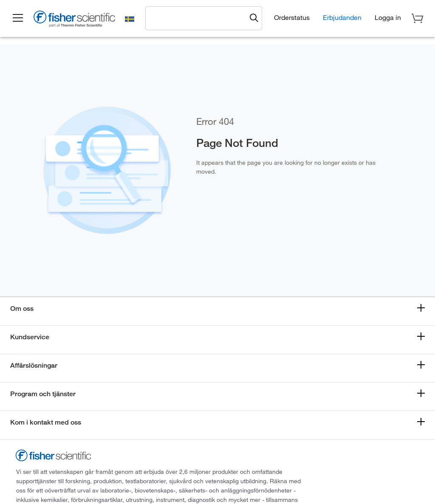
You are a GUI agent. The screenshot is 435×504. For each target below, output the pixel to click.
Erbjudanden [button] (342, 17)
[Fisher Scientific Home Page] (74, 20)
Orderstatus (292, 17)
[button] (18, 18)
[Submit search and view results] (254, 18)
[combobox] (198, 18)
